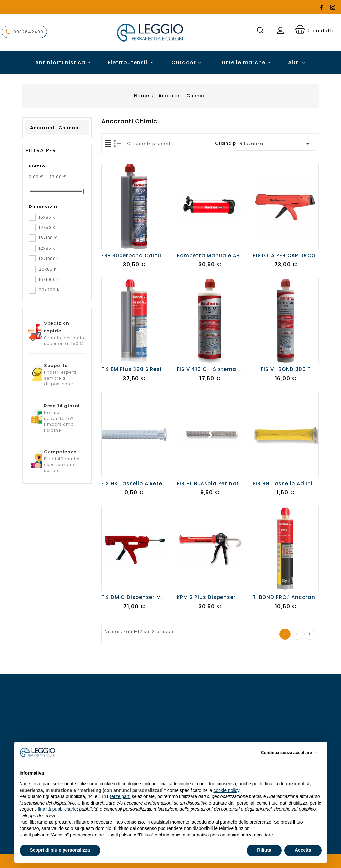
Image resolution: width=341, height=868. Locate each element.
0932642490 (28, 32)
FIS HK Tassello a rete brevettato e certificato (167, 483)
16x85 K (47, 217)
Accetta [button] (303, 850)
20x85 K (48, 269)
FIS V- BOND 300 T (286, 369)
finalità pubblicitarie (57, 809)
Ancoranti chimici (54, 128)
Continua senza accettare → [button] (289, 752)
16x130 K (48, 238)
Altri (294, 63)
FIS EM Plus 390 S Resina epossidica (151, 369)
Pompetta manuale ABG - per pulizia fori (234, 255)
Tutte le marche (245, 63)
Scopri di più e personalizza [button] (60, 850)
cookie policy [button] (226, 790)
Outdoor (187, 63)
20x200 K (49, 290)
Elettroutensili (132, 63)
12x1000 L (49, 259)
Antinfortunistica (64, 63)
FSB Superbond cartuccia (137, 255)
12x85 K (47, 248)
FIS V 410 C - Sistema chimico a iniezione (235, 369)
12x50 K (47, 227)
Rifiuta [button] (264, 850)
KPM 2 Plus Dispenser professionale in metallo (241, 597)
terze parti (120, 796)
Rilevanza (276, 144)
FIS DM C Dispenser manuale (141, 597)
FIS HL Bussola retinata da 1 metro (225, 483)
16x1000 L (49, 280)
